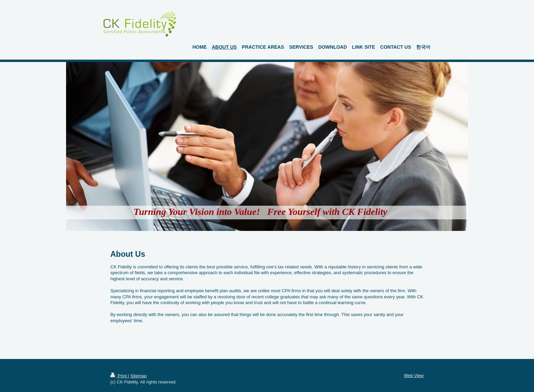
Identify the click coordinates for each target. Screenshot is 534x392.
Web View (414, 375)
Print (119, 376)
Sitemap (139, 376)
